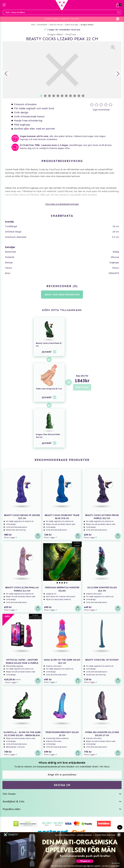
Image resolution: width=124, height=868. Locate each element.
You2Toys (71, 34)
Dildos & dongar (72, 25)
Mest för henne (56, 25)
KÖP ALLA (82, 387)
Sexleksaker (42, 25)
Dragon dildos (87, 25)
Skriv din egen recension (62, 295)
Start (33, 25)
